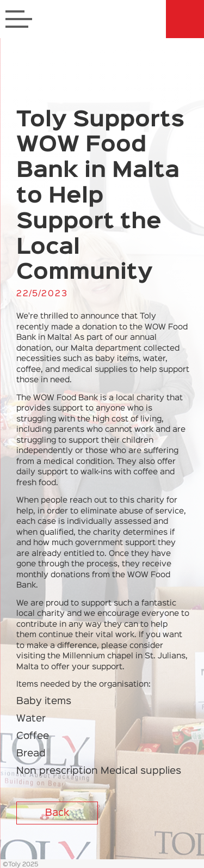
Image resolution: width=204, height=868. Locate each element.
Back (57, 813)
